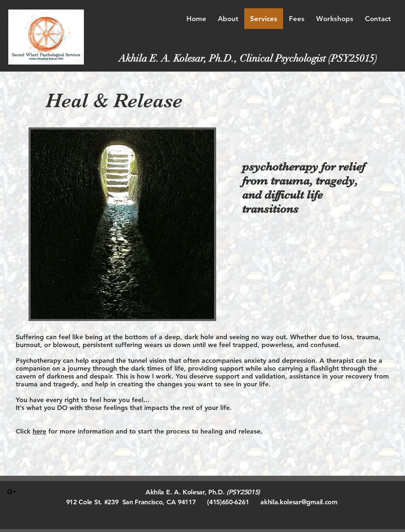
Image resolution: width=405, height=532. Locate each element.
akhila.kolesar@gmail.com (299, 502)
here (39, 431)
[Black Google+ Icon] (11, 492)
